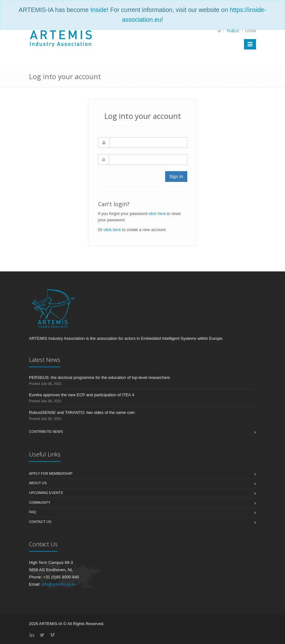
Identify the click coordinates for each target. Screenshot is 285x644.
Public (233, 31)
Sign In (176, 177)
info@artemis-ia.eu (59, 584)
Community (40, 502)
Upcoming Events (46, 493)
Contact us (40, 522)
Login (251, 31)
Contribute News (46, 432)
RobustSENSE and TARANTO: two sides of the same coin (82, 412)
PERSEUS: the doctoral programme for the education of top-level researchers (99, 377)
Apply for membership (51, 473)
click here (157, 214)
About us (38, 483)
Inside (99, 10)
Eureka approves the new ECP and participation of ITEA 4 (82, 395)
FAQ (32, 512)
